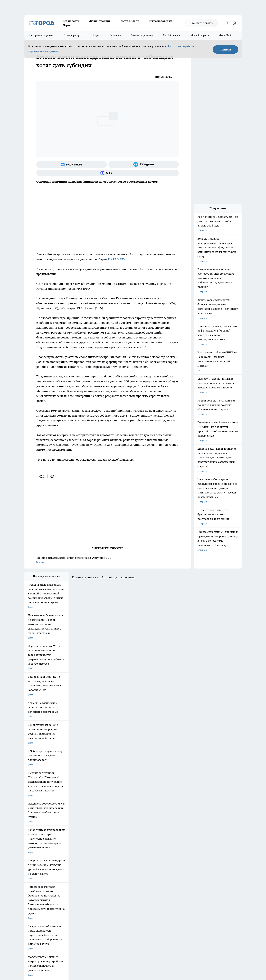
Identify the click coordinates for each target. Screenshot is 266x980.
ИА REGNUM (117, 259)
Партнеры (115, 877)
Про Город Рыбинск (92, 848)
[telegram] (53, 476)
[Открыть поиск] (226, 23)
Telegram (29, 868)
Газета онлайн (129, 21)
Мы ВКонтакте (172, 35)
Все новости (71, 21)
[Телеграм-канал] (144, 164)
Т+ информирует (73, 35)
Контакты (115, 868)
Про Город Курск (62, 848)
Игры (66, 25)
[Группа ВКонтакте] (72, 164)
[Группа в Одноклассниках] (181, 849)
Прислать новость (202, 23)
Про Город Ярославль (35, 848)
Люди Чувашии (99, 21)
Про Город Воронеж (121, 844)
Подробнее (114, 926)
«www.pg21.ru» (48, 884)
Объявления (30, 872)
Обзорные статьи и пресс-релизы (126, 872)
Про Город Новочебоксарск (37, 844)
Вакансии (115, 35)
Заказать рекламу (142, 35)
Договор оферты (75, 872)
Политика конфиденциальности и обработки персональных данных (57, 931)
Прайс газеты (31, 877)
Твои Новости (60, 844)
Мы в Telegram (200, 35)
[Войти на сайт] (235, 23)
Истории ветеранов (41, 35)
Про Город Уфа (119, 848)
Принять (226, 49)
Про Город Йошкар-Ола (94, 844)
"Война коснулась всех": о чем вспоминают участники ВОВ (108, 560)
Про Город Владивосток (65, 856)
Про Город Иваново (150, 844)
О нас (70, 868)
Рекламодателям (160, 21)
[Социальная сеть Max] (108, 173)
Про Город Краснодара (94, 856)
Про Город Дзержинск (35, 856)
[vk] (41, 476)
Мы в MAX (225, 35)
